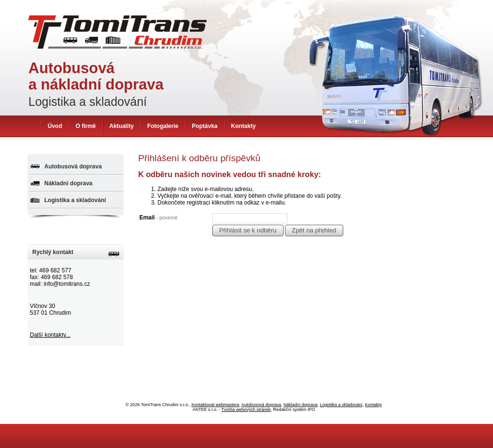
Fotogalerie (163, 126)
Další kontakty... (50, 335)
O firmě (86, 126)
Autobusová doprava (73, 166)
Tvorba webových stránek (246, 410)
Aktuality (122, 126)
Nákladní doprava (68, 183)
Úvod (55, 126)
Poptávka (204, 126)
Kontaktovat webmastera (215, 405)
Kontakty (243, 126)
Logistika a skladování (75, 200)
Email (158, 218)
